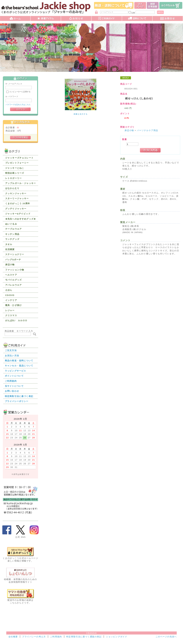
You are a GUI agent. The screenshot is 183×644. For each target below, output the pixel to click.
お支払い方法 (12, 355)
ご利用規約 (11, 381)
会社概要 (13, 637)
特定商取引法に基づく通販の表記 (84, 637)
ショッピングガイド (117, 637)
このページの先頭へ (166, 637)
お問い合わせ (12, 391)
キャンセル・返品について (19, 366)
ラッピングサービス (15, 371)
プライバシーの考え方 (34, 637)
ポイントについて (14, 376)
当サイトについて (14, 386)
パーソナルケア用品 (147, 130)
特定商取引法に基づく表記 (19, 396)
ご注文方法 (11, 350)
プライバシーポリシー (17, 401)
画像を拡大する (81, 114)
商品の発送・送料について (19, 361)
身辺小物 (129, 130)
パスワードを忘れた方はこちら (18, 105)
